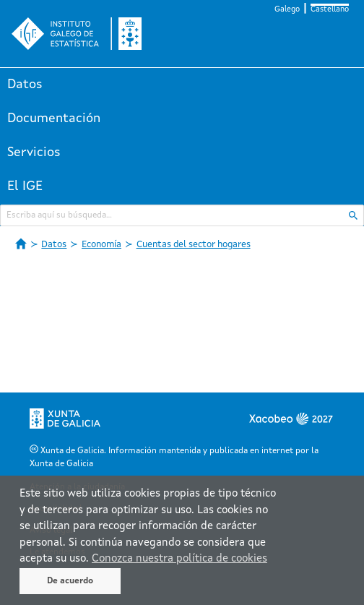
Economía (101, 245)
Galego (287, 10)
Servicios (34, 153)
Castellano (330, 10)
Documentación (54, 119)
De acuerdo (70, 581)
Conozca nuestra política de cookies (179, 559)
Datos (25, 85)
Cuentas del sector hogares (194, 245)
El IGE (25, 186)
